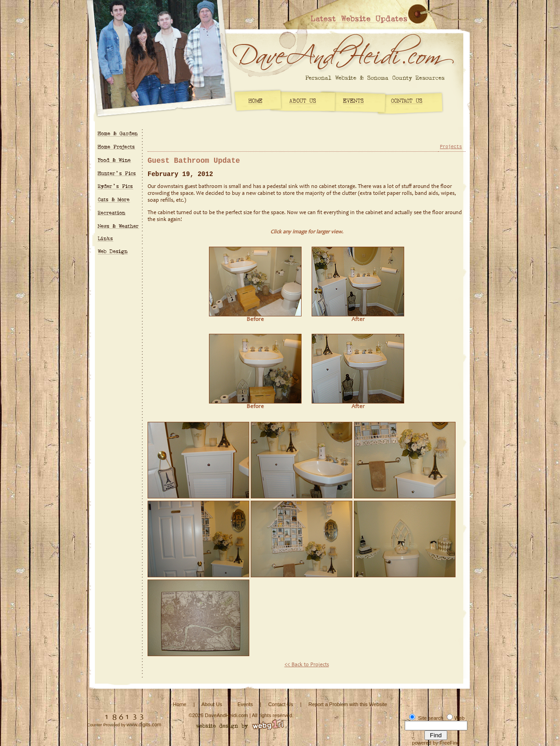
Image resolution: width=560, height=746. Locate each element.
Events (245, 704)
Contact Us (280, 704)
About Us (211, 704)
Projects (451, 147)
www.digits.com (144, 724)
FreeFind (450, 743)
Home (179, 704)
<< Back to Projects (307, 665)
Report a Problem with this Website (348, 704)
